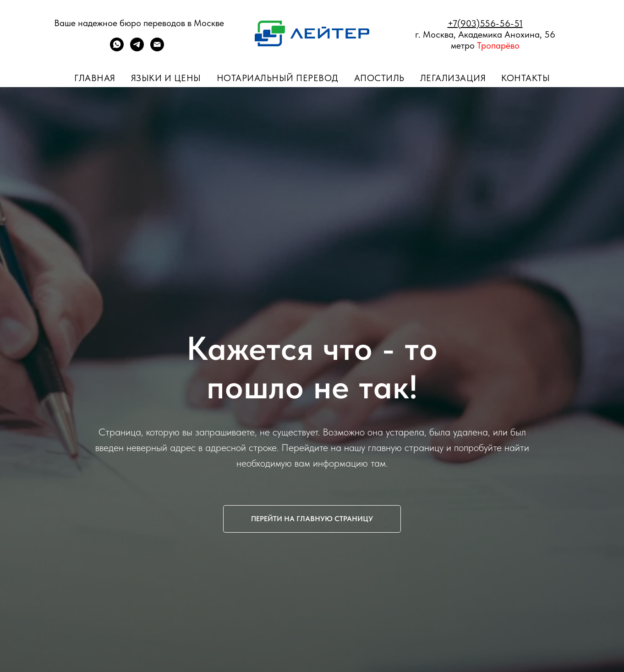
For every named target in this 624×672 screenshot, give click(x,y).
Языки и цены (166, 78)
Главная (95, 78)
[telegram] (137, 49)
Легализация (453, 78)
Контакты (525, 78)
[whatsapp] (117, 49)
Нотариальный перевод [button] (278, 78)
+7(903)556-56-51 (485, 23)
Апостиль (379, 78)
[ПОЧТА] (157, 49)
